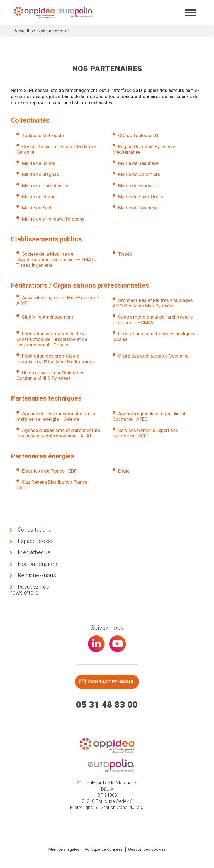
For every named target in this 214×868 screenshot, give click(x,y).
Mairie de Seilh (37, 208)
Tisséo (125, 254)
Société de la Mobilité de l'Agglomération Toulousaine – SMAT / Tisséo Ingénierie (57, 260)
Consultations (35, 530)
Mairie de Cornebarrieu (46, 185)
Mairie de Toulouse (138, 208)
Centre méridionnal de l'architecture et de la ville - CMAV (153, 320)
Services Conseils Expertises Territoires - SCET (145, 433)
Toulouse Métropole (43, 135)
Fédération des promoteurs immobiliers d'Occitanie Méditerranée (56, 359)
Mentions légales (64, 849)
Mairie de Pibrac (39, 197)
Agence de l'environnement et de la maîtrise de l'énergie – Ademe (56, 416)
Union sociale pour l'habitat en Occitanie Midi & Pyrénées (50, 375)
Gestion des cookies (147, 849)
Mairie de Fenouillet (138, 185)
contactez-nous (106, 682)
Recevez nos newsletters (29, 590)
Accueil (22, 31)
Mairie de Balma (39, 163)
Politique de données (104, 849)
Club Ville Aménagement (48, 317)
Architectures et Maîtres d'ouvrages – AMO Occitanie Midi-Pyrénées (155, 303)
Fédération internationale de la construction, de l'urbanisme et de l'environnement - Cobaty (52, 339)
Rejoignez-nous (37, 575)
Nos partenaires (37, 564)
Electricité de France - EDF (49, 471)
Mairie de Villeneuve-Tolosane (53, 219)
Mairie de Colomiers (139, 174)
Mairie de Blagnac (41, 174)
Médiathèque (34, 552)
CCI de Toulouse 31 (139, 135)
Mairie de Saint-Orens (141, 197)
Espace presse (36, 541)
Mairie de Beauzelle (138, 163)
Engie (124, 471)
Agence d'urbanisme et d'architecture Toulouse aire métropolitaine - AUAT (58, 433)
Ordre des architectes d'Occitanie (153, 356)
